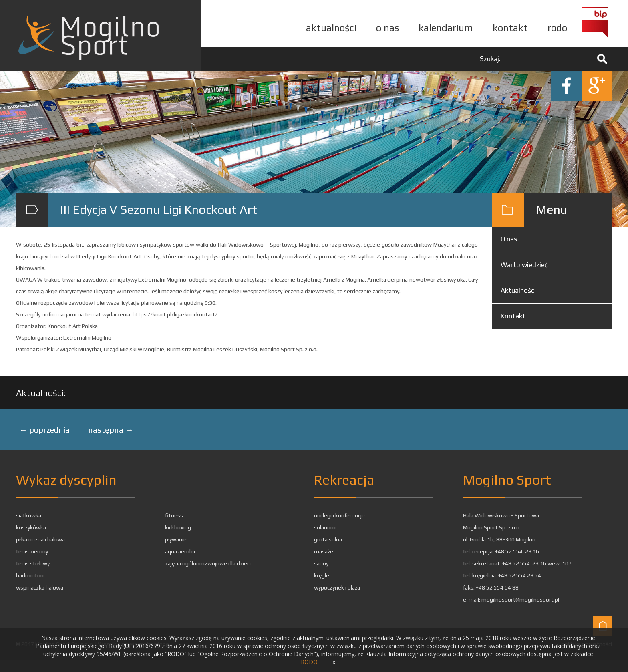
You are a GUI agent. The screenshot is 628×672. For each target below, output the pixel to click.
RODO (309, 662)
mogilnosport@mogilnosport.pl (520, 600)
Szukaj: (490, 59)
